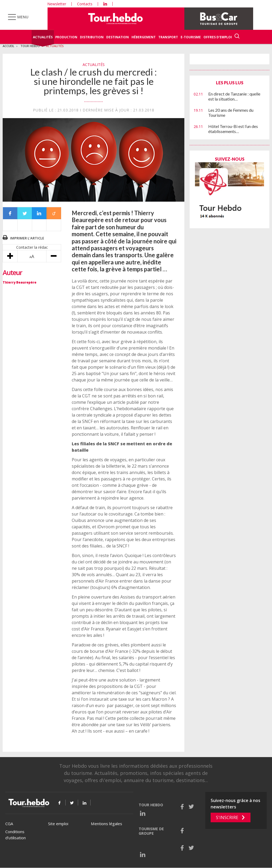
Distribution (92, 37)
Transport (168, 37)
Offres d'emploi (218, 37)
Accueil (8, 46)
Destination (118, 37)
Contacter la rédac (32, 247)
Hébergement (144, 37)
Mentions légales (107, 824)
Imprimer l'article (27, 238)
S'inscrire (227, 817)
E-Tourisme (191, 37)
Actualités (43, 37)
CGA (9, 824)
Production (66, 37)
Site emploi (58, 824)
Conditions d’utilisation (16, 835)
